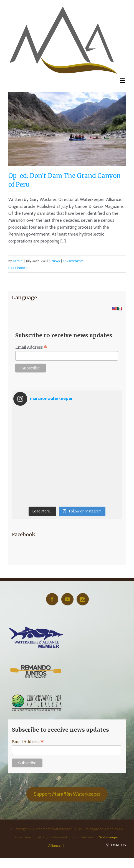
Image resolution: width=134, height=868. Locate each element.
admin (18, 261)
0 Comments (73, 261)
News (56, 261)
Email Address (31, 347)
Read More (17, 268)
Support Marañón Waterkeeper (67, 794)
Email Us (116, 845)
